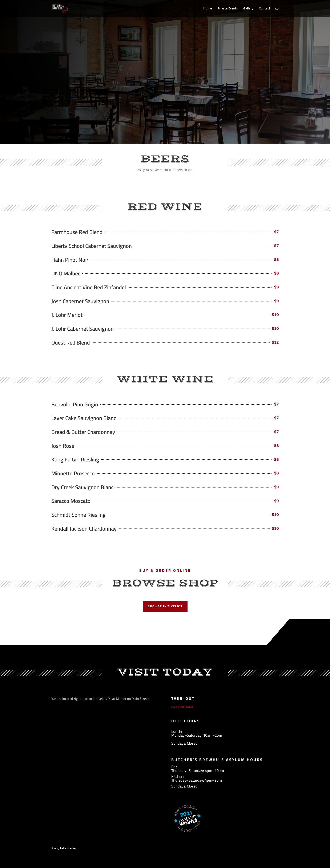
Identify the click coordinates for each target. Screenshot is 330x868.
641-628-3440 (182, 707)
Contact (265, 9)
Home (208, 9)
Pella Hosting (68, 848)
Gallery (248, 9)
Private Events (228, 9)
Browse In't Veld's (165, 606)
